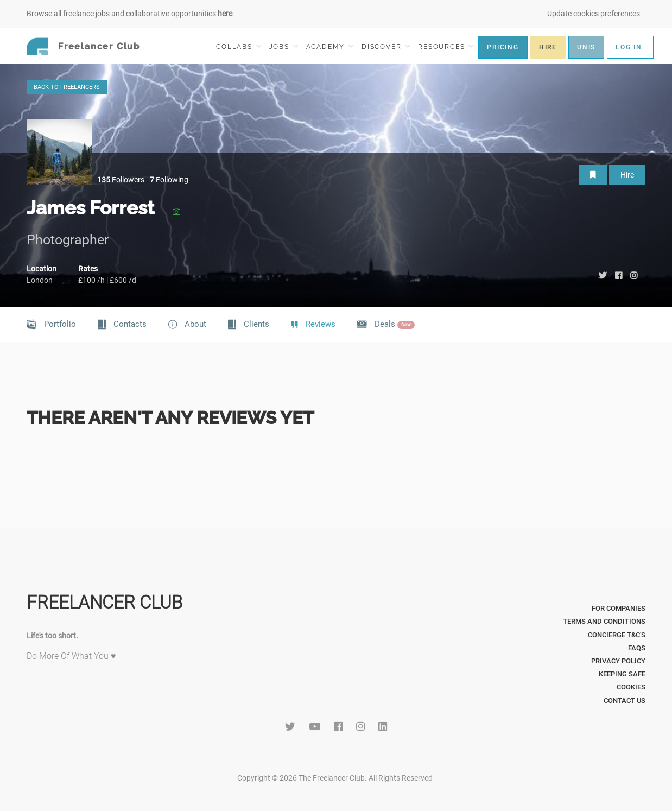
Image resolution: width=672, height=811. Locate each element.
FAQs (637, 648)
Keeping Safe (622, 674)
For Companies (619, 608)
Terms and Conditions (604, 621)
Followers (121, 180)
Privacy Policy (618, 661)
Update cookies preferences (594, 14)
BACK (67, 87)
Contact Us (625, 701)
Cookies (631, 687)
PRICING (503, 47)
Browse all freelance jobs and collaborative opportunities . (131, 14)
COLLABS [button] (239, 46)
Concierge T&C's (617, 635)
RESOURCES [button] (446, 46)
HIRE (548, 47)
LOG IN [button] (629, 47)
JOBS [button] (284, 46)
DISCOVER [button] (386, 46)
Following (169, 180)
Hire (627, 175)
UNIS (586, 47)
